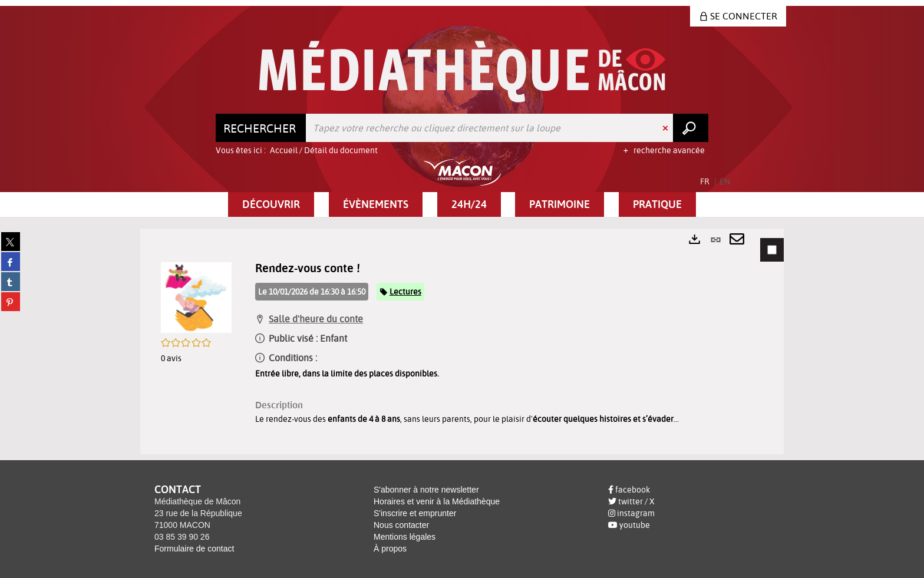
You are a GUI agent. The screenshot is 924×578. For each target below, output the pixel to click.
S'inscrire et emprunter (415, 513)
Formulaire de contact (194, 549)
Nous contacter (401, 525)
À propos (390, 549)
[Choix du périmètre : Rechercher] (261, 128)
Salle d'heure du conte (316, 319)
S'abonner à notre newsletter (426, 490)
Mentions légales (405, 537)
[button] (271, 204)
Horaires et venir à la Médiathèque (437, 501)
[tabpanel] (462, 341)
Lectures (405, 292)
